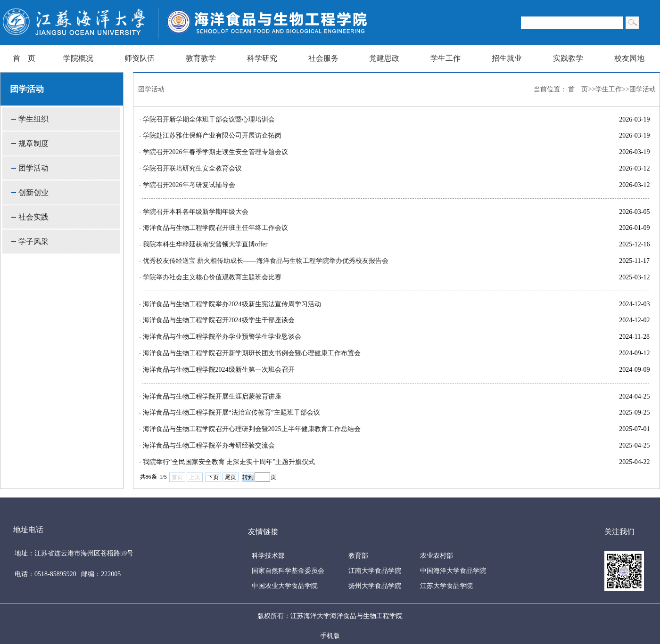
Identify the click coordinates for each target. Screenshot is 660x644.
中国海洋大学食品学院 (453, 571)
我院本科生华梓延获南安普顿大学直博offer (205, 244)
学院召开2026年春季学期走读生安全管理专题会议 (215, 152)
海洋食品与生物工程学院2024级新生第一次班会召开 (219, 370)
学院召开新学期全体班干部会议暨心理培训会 (209, 119)
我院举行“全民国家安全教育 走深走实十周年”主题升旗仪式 (229, 462)
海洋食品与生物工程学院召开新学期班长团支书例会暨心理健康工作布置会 (252, 353)
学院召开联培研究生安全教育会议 (192, 168)
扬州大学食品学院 (375, 586)
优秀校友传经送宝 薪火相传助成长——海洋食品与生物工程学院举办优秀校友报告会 (266, 261)
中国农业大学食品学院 (285, 586)
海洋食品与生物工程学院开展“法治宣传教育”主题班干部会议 (231, 412)
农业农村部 (437, 556)
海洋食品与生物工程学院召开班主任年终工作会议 (215, 228)
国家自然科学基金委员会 (288, 571)
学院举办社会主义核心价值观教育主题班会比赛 (212, 277)
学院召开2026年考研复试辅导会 (189, 185)
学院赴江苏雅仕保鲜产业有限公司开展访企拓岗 (212, 135)
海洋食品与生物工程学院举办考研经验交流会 (209, 445)
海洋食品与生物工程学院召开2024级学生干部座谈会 (219, 320)
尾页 (231, 477)
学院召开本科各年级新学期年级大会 (196, 212)
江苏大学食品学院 (446, 586)
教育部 (358, 556)
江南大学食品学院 (375, 571)
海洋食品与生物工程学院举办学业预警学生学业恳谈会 (222, 337)
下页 (213, 477)
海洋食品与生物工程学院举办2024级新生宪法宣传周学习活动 (232, 304)
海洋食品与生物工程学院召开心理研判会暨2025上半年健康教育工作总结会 (252, 429)
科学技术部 (268, 556)
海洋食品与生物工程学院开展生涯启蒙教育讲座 (212, 396)
